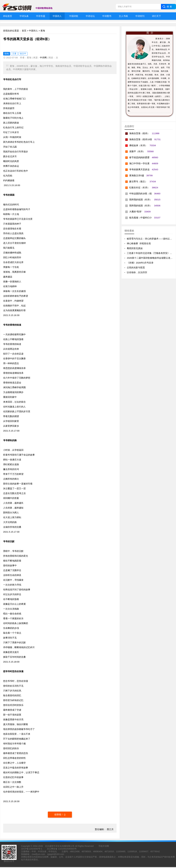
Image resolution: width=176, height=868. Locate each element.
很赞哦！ (59, 815)
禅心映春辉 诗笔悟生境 (139, 243)
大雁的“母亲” (136, 212)
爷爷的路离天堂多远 (139, 169)
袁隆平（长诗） (137, 151)
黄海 (43, 31)
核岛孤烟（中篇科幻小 (140, 218)
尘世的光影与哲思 (136, 267)
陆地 (7, 54)
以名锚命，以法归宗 (137, 272)
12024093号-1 (35, 849)
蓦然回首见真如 (135, 248)
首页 (24, 31)
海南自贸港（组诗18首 (141, 139)
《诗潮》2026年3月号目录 (140, 263)
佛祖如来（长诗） (138, 145)
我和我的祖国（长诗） (140, 200)
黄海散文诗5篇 (137, 175)
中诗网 (43, 58)
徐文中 (23, 54)
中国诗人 (33, 31)
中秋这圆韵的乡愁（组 (140, 193)
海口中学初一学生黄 (139, 163)
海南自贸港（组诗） (139, 133)
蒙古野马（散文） (138, 181)
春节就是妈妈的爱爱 (139, 157)
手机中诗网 (104, 846)
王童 (14, 54)
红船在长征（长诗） (139, 187)
